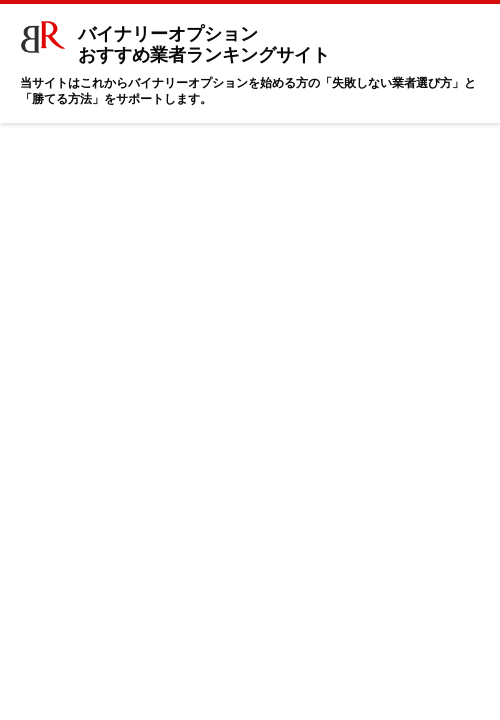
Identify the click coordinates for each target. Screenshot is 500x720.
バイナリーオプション (179, 39)
